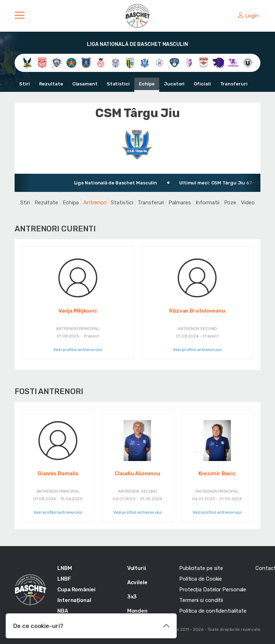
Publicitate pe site (201, 568)
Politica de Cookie (201, 579)
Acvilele (137, 582)
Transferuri (234, 84)
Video (248, 203)
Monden (137, 611)
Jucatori (174, 84)
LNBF (64, 579)
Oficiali (202, 84)
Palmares (180, 203)
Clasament (85, 84)
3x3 (132, 597)
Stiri (25, 84)
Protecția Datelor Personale (213, 590)
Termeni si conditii (201, 600)
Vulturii (137, 568)
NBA (63, 611)
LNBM (65, 568)
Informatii (207, 203)
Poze (230, 203)
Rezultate (51, 84)
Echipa (71, 203)
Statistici (118, 84)
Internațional (74, 600)
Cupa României (76, 590)
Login (248, 16)
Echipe (147, 84)
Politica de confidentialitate (213, 611)
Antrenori (95, 203)
